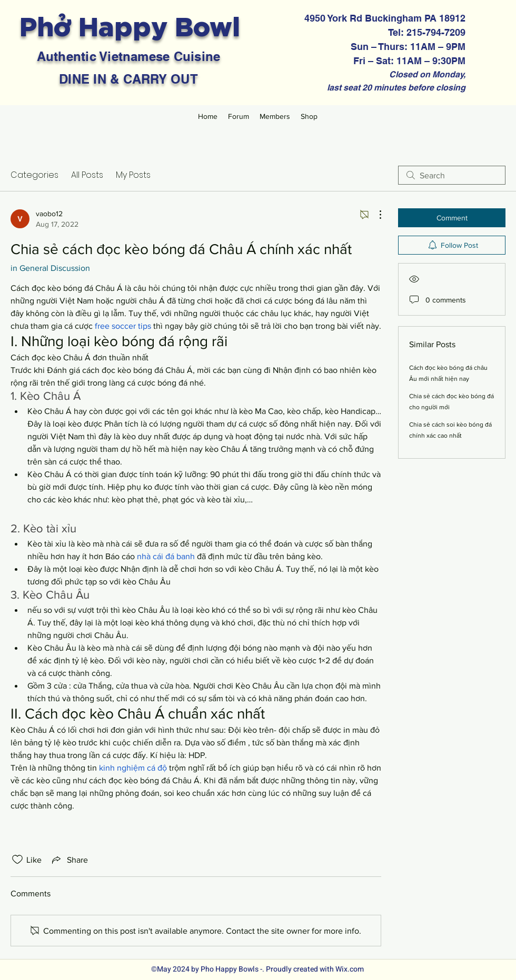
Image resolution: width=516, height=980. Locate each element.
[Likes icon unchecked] (17, 860)
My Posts (133, 175)
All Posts (87, 175)
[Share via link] (69, 860)
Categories (34, 175)
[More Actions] (375, 215)
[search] (452, 175)
